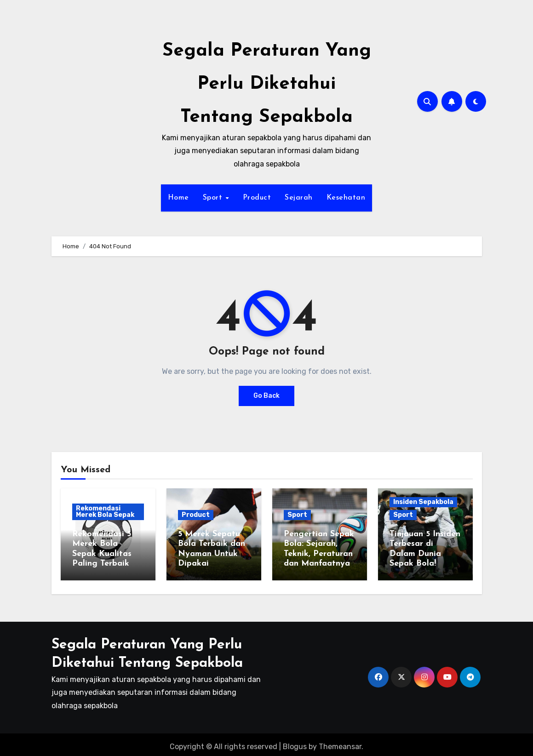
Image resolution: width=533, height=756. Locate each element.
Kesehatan (346, 198)
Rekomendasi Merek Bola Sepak (105, 512)
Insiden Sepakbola (423, 502)
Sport (214, 198)
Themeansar (340, 742)
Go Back (266, 396)
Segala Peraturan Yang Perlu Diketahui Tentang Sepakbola (267, 84)
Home (178, 198)
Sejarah (299, 198)
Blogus (295, 742)
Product (257, 198)
